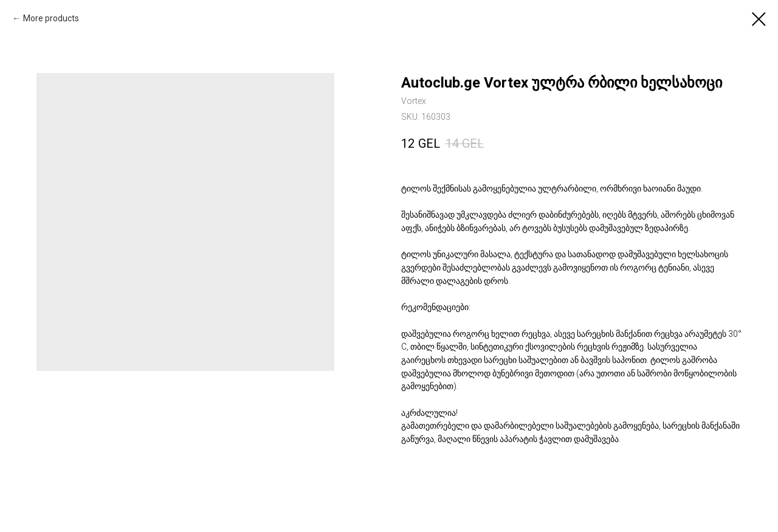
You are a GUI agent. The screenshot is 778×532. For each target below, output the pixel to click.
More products (51, 18)
